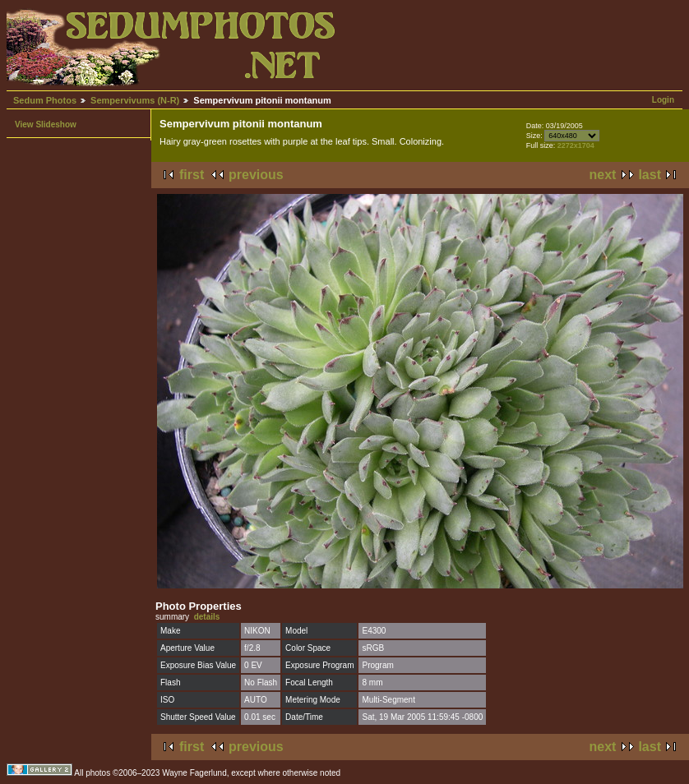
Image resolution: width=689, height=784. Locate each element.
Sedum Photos (45, 100)
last (650, 175)
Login (663, 100)
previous (256, 175)
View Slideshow (46, 125)
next (603, 175)
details (207, 617)
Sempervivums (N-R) (135, 100)
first (192, 175)
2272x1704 (576, 145)
